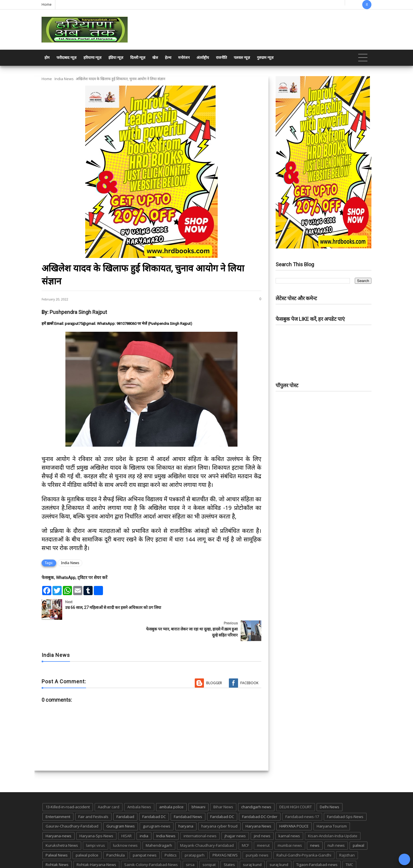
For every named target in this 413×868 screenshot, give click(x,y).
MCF (245, 824)
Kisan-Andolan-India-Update (333, 814)
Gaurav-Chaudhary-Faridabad (72, 805)
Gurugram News (121, 805)
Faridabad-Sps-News (345, 795)
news (315, 824)
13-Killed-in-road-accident (68, 785)
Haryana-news (59, 814)
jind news (262, 814)
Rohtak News (57, 843)
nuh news (336, 824)
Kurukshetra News (62, 824)
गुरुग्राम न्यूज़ (265, 58)
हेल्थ (168, 58)
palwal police (87, 834)
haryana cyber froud (219, 805)
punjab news (257, 834)
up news (53, 853)
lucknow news (125, 824)
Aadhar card (109, 785)
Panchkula (116, 834)
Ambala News (139, 785)
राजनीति (221, 58)
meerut (263, 824)
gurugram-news (157, 805)
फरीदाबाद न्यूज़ (67, 58)
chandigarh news (256, 785)
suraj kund (252, 843)
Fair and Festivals (93, 795)
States (229, 843)
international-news (200, 814)
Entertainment (58, 795)
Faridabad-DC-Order (260, 795)
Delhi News (330, 785)
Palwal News (57, 834)
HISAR (126, 814)
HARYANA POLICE (294, 805)
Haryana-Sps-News (96, 814)
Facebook (249, 662)
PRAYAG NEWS (225, 834)
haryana (186, 805)
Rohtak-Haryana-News (96, 843)
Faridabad (125, 795)
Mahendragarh (159, 824)
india (144, 814)
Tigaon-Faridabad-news (317, 843)
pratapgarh (195, 834)
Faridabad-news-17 (302, 795)
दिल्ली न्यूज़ (138, 58)
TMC (349, 843)
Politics (171, 834)
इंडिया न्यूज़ (116, 58)
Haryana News (258, 805)
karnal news (289, 814)
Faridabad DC (154, 795)
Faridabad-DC (222, 795)
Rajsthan (347, 834)
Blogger (214, 662)
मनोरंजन (184, 58)
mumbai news (290, 824)
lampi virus (96, 824)
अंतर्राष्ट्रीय (203, 58)
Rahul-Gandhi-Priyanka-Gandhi (304, 834)
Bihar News (223, 785)
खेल (155, 58)
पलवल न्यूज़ (242, 58)
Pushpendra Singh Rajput (78, 312)
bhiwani (198, 785)
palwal (359, 824)
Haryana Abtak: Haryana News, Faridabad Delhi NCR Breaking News (97, 863)
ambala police (171, 785)
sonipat (209, 843)
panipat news (145, 834)
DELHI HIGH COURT (296, 785)
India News (64, 79)
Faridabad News (188, 795)
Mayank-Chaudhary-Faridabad (207, 824)
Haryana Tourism (332, 805)
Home (47, 4)
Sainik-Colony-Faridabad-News (151, 843)
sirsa (190, 843)
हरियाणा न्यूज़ (92, 58)
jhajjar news (235, 814)
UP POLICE (77, 853)
